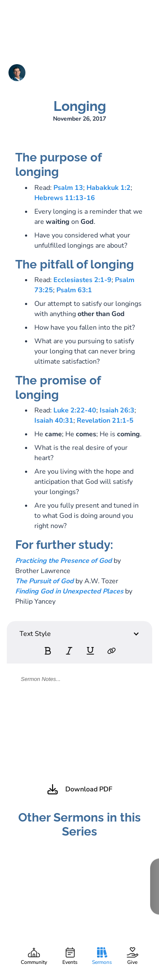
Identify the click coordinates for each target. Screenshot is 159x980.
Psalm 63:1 (74, 290)
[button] (79, 634)
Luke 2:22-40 (75, 410)
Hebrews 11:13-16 (65, 198)
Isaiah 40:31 (54, 421)
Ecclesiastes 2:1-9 (82, 280)
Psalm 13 (68, 188)
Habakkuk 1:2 (109, 188)
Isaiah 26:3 (117, 410)
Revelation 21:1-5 (105, 421)
